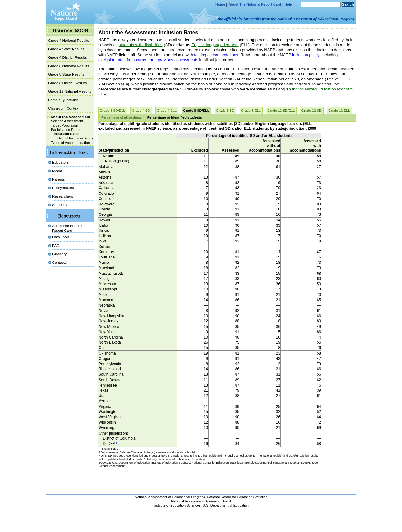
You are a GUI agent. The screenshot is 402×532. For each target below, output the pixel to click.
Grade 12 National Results (70, 91)
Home (220, 4)
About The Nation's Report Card (255, 4)
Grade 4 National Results (69, 40)
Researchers (62, 196)
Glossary (59, 254)
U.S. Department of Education (226, 505)
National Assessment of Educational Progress (170, 497)
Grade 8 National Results (69, 66)
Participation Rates (65, 130)
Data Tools (61, 237)
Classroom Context (64, 108)
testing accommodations (216, 55)
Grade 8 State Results (66, 74)
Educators (60, 162)
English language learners (215, 45)
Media (57, 171)
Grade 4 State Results (66, 49)
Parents (58, 179)
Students (59, 205)
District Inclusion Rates (75, 138)
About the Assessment (70, 117)
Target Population (64, 125)
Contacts (59, 262)
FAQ (56, 245)
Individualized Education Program (322, 89)
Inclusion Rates (67, 134)
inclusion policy (306, 55)
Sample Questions (63, 100)
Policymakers (63, 188)
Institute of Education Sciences (177, 505)
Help (288, 4)
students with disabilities (141, 45)
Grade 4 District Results (67, 57)
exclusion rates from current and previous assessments (148, 60)
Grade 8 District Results (67, 83)
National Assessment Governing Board (201, 501)
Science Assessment (67, 121)
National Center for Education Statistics (237, 497)
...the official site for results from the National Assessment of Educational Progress (284, 19)
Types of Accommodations (71, 143)
